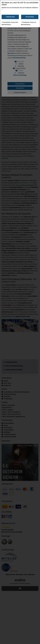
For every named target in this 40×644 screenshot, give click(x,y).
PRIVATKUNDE (30, 17)
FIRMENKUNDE (10, 17)
